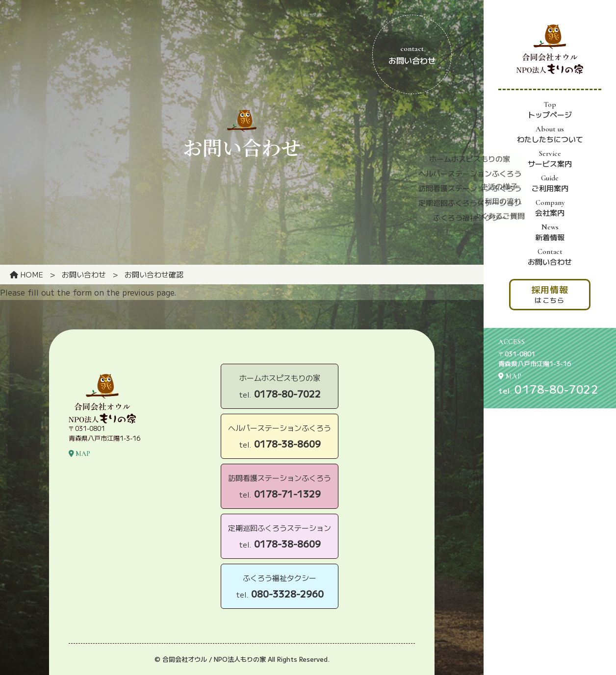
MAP (510, 376)
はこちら (550, 294)
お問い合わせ (550, 257)
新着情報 (550, 232)
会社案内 (550, 208)
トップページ (550, 110)
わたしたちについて (550, 134)
